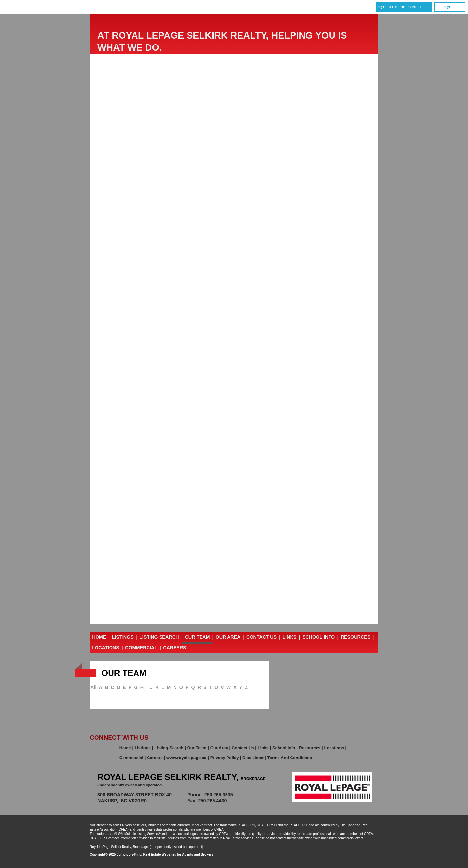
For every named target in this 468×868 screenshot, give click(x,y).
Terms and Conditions (290, 758)
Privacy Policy (225, 758)
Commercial (141, 648)
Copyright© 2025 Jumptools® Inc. (116, 855)
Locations (106, 648)
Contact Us (261, 637)
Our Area (228, 637)
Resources (355, 637)
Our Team (197, 637)
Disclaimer (253, 758)
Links (289, 637)
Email (255, 795)
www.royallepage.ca (186, 758)
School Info (319, 637)
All (93, 687)
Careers (175, 648)
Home (99, 637)
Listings (123, 637)
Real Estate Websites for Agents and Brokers (178, 855)
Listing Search (159, 637)
